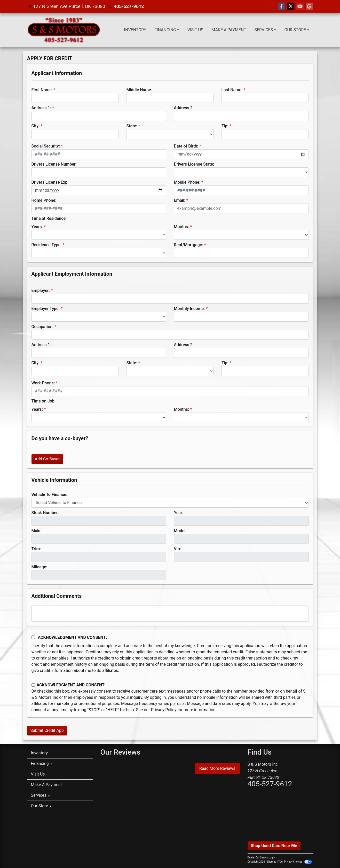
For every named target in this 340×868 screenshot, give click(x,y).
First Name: (42, 90)
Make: (37, 531)
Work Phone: (43, 383)
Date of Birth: (186, 146)
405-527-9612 (129, 6)
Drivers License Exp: (50, 182)
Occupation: (43, 327)
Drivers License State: (194, 164)
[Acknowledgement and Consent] (33, 637)
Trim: (36, 549)
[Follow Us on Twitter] (291, 6)
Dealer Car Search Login (261, 858)
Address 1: (41, 108)
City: (36, 126)
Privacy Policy (164, 710)
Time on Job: (44, 401)
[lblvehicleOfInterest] (170, 503)
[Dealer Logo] (65, 30)
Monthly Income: (189, 309)
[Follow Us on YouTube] (300, 6)
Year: (179, 513)
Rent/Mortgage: (189, 245)
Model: (180, 531)
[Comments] (170, 614)
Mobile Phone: (187, 182)
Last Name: (232, 90)
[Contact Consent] (33, 685)
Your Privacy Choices (295, 862)
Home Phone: (44, 200)
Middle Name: (139, 90)
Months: (182, 227)
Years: (37, 227)
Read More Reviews (217, 768)
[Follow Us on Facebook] (281, 6)
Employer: (41, 290)
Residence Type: (47, 245)
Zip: (225, 126)
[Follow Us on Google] (309, 6)
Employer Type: (46, 309)
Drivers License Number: (54, 164)
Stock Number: (45, 513)
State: (132, 126)
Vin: (178, 549)
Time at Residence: (49, 218)
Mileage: (39, 567)
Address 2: (184, 108)
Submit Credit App (47, 730)
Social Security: (46, 146)
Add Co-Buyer (47, 459)
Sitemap (272, 862)
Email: (180, 200)
